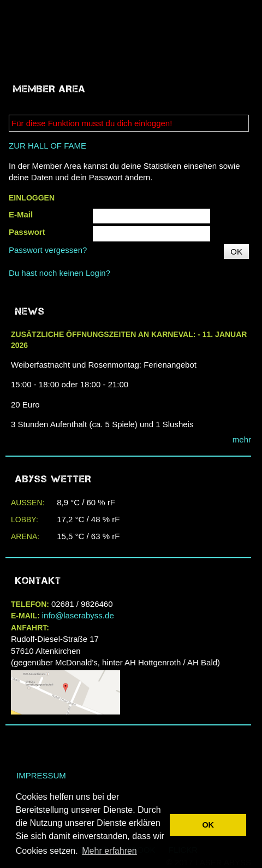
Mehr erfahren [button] (109, 851)
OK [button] (208, 825)
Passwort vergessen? (48, 250)
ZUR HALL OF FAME (47, 146)
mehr (242, 439)
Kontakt (38, 581)
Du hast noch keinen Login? (59, 273)
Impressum (41, 775)
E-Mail (21, 214)
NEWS (30, 311)
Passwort (27, 232)
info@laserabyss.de (78, 615)
